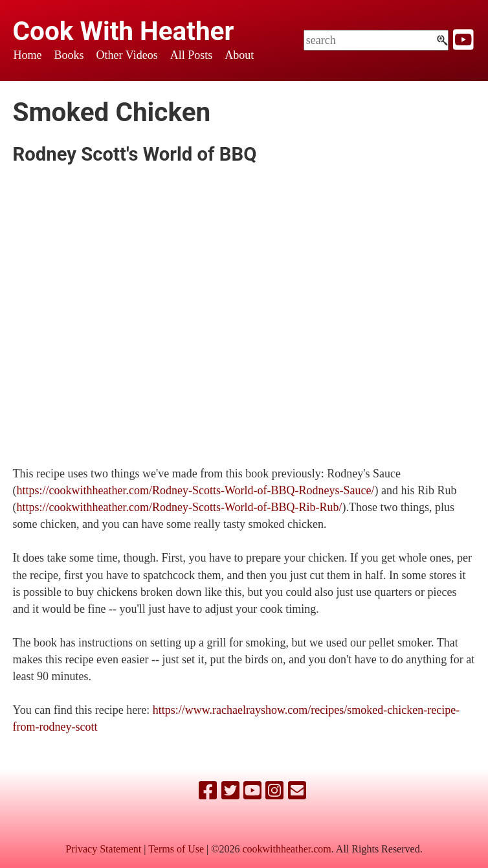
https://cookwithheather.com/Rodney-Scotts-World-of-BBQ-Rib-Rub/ (180, 507)
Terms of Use (176, 849)
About (239, 55)
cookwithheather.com (286, 849)
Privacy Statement (103, 849)
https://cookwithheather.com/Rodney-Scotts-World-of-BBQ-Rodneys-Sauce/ (196, 490)
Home (28, 55)
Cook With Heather (124, 31)
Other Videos (127, 55)
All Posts (192, 55)
